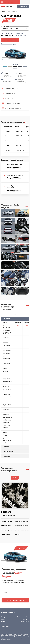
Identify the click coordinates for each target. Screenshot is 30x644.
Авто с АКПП (25, 619)
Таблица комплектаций (10, 89)
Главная (3, 11)
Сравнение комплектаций (11, 103)
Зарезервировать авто (10, 40)
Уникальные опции (6, 309)
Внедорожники (5, 617)
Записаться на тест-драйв (9, 44)
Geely (9, 11)
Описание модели (9, 93)
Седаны (3, 619)
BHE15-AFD (15, 477)
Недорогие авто (25, 622)
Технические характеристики (12, 108)
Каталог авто (8, 2)
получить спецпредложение (15, 600)
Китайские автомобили (23, 617)
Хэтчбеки (3, 622)
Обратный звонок (23, 6)
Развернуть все (8, 313)
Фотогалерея (8, 98)
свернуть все (22, 313)
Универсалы (4, 624)
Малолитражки (5, 626)
